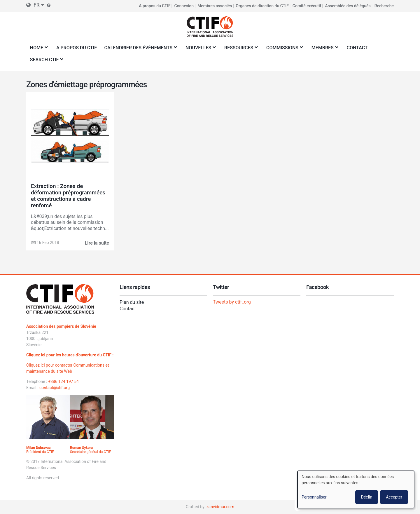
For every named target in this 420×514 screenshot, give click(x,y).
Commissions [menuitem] (283, 49)
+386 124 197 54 (63, 381)
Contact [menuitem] (357, 48)
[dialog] (356, 489)
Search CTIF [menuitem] (45, 61)
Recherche (384, 6)
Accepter (394, 497)
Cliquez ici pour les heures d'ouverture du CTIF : (70, 355)
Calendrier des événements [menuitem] (139, 49)
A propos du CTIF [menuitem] (77, 48)
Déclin (367, 497)
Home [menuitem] (38, 49)
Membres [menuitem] (324, 49)
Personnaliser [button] (314, 497)
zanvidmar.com (220, 507)
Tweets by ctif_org (232, 302)
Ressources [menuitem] (240, 49)
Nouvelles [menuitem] (199, 49)
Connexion (184, 6)
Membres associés (215, 6)
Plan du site (132, 302)
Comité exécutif (307, 6)
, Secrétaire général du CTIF (90, 450)
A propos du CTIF (155, 6)
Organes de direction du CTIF (262, 6)
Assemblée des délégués (348, 6)
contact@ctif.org (55, 388)
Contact (128, 309)
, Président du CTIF (40, 450)
